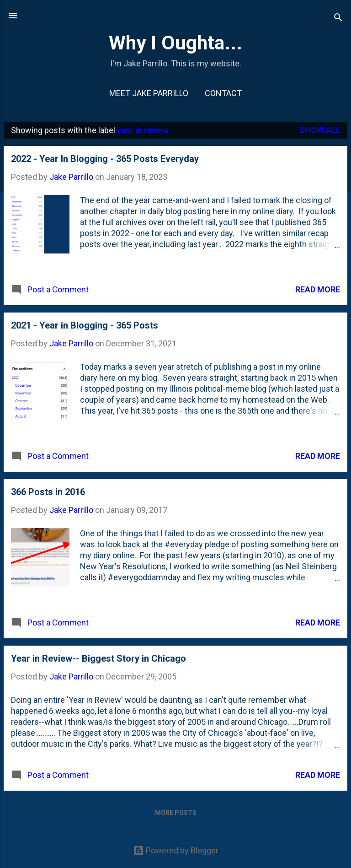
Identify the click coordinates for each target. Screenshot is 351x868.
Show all (320, 130)
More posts (176, 813)
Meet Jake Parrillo (149, 93)
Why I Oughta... (175, 43)
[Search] (338, 19)
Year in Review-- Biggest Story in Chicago (98, 658)
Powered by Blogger (176, 850)
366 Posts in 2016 (48, 492)
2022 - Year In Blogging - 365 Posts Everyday (105, 159)
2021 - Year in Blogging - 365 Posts (85, 325)
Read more (318, 289)
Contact (223, 93)
